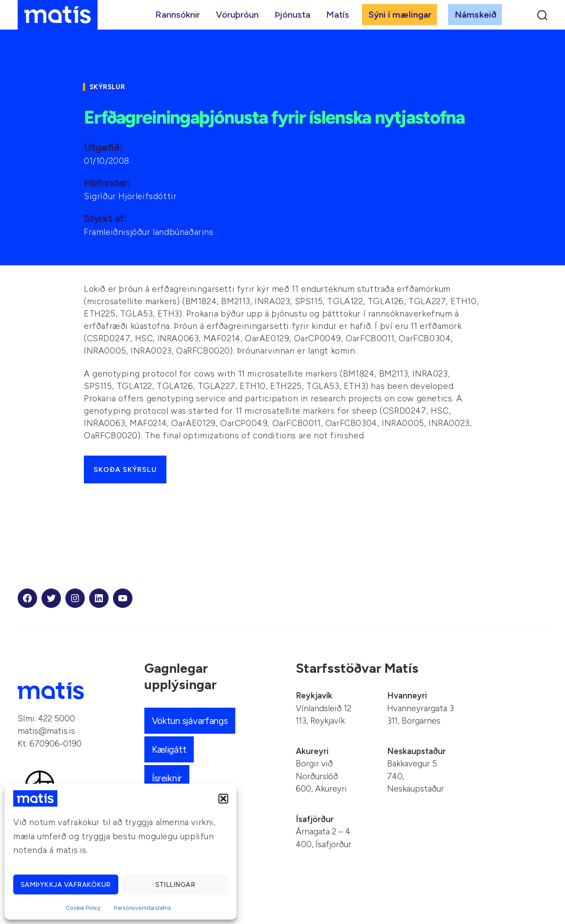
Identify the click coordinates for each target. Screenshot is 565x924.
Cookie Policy (83, 908)
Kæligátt (169, 749)
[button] (223, 799)
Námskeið (476, 16)
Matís (338, 16)
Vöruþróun (237, 16)
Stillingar (175, 885)
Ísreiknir (168, 778)
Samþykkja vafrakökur (66, 885)
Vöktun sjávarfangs (191, 721)
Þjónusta (292, 16)
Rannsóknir (178, 16)
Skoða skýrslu (125, 470)
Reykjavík (314, 696)
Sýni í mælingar (400, 16)
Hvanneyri (407, 696)
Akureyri (312, 751)
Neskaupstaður (416, 751)
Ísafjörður (315, 819)
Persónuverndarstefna (142, 908)
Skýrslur (109, 87)
